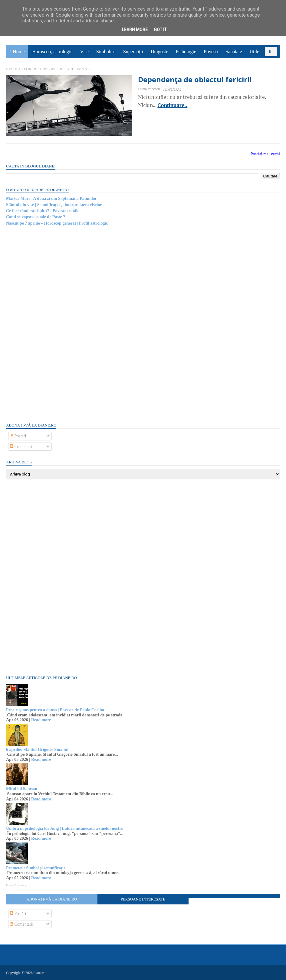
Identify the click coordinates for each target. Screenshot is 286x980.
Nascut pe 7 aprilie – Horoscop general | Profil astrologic (57, 223)
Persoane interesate (143, 899)
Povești (211, 52)
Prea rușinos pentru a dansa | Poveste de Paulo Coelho (55, 710)
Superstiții (133, 52)
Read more (41, 720)
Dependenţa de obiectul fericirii (195, 80)
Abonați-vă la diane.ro (52, 899)
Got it (160, 30)
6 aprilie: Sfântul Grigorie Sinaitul (37, 750)
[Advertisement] (51, 324)
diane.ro (39, 973)
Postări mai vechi (265, 154)
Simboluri (106, 52)
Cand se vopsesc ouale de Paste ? (36, 217)
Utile (254, 52)
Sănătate (234, 52)
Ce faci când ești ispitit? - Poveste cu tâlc (43, 211)
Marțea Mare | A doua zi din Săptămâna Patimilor (51, 198)
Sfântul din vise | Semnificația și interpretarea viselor (54, 205)
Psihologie (186, 52)
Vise (84, 52)
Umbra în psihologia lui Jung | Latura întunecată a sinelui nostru (65, 828)
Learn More (135, 30)
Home (19, 52)
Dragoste (159, 52)
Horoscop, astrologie (52, 52)
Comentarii (22, 447)
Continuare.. (172, 105)
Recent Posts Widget (17, 885)
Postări (18, 436)
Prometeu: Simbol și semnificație (36, 868)
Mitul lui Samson (22, 789)
